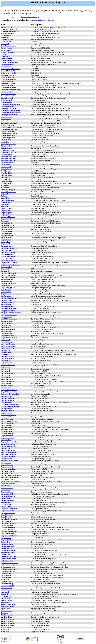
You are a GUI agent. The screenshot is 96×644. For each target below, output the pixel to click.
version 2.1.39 (6, 640)
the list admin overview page (30, 17)
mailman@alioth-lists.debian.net (44, 20)
